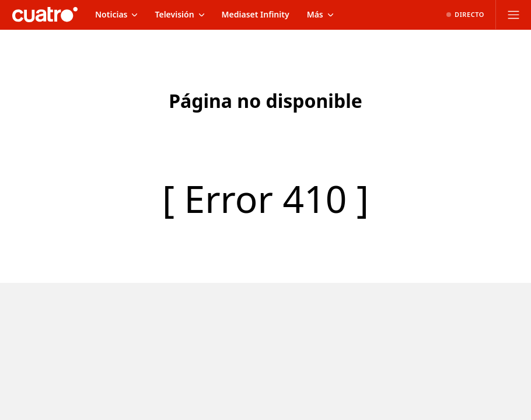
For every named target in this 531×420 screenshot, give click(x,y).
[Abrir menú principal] (513, 15)
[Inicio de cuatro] (45, 15)
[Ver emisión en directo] (465, 15)
